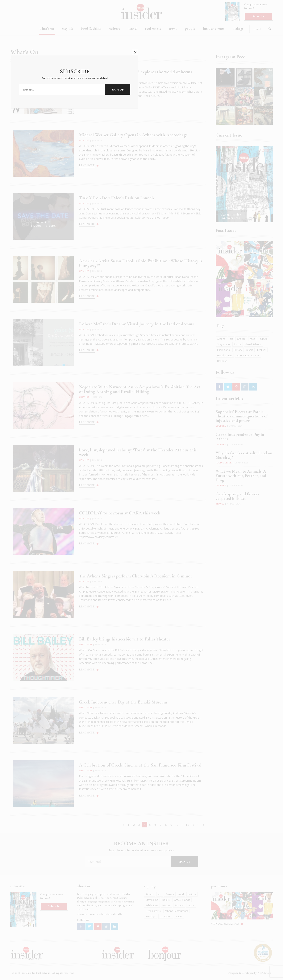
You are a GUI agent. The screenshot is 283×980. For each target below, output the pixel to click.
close (202, 462)
